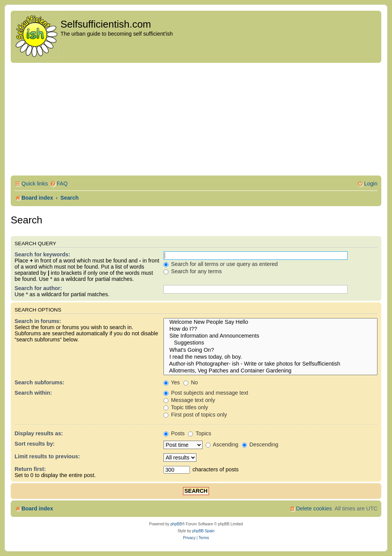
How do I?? (270, 329)
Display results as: (39, 433)
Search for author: (38, 288)
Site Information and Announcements (270, 336)
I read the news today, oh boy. (270, 357)
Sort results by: (35, 444)
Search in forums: (38, 321)
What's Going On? (270, 350)
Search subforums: (39, 382)
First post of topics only (195, 415)
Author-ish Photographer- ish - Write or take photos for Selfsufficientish (270, 364)
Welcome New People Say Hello (270, 322)
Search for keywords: (42, 254)
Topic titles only (186, 407)
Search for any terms (193, 271)
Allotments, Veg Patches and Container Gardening (270, 371)
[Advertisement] (196, 120)
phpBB (176, 524)
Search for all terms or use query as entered (221, 264)
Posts (174, 433)
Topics (199, 433)
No (191, 382)
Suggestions (270, 343)
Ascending (222, 444)
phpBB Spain (203, 531)
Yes (172, 382)
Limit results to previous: (47, 456)
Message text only (189, 400)
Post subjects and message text (206, 393)
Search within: (33, 393)
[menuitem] (59, 184)
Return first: (30, 469)
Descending (260, 444)
